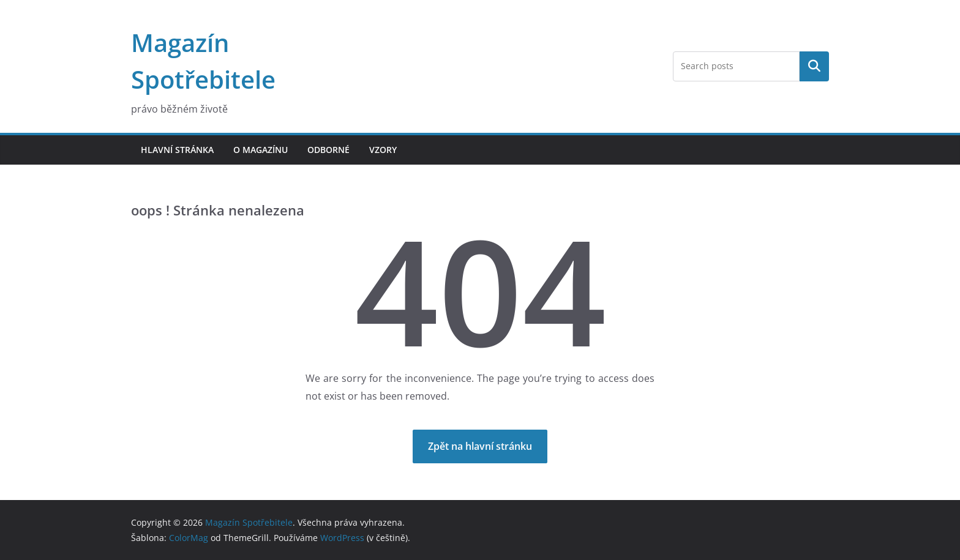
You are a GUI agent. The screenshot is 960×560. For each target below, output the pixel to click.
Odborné (328, 150)
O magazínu (261, 150)
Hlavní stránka (177, 150)
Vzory (383, 150)
